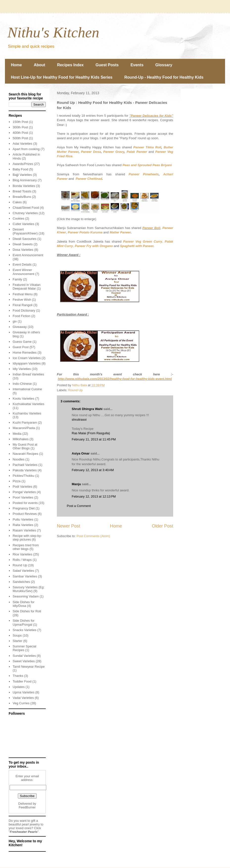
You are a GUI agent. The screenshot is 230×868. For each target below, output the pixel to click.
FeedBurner (27, 807)
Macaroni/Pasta (24, 428)
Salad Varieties (23, 571)
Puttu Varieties (23, 519)
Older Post (162, 526)
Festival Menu (23, 294)
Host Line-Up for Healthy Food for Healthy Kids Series (62, 77)
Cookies (18, 218)
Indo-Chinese (22, 384)
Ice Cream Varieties (27, 358)
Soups (17, 635)
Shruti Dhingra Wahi (87, 409)
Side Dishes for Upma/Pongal (23, 623)
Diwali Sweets (23, 244)
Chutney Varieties (25, 213)
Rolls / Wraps (22, 560)
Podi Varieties (22, 487)
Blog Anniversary (25, 180)
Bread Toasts (22, 191)
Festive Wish (22, 300)
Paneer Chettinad (89, 179)
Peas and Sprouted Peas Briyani (147, 165)
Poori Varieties (23, 497)
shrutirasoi (79, 420)
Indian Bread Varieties (28, 374)
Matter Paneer (120, 232)
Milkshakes (21, 439)
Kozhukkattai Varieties (28, 404)
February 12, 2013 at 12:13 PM (94, 496)
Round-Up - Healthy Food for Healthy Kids (164, 77)
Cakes (17, 202)
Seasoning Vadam (26, 596)
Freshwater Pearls (24, 832)
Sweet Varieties (24, 661)
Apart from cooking (26, 149)
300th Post (20, 127)
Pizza (17, 481)
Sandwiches (21, 582)
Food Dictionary (24, 310)
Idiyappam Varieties (27, 363)
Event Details (22, 264)
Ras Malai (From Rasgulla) (91, 433)
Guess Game (22, 342)
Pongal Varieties (24, 492)
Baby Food (20, 169)
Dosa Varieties (23, 250)
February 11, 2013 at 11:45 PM (94, 439)
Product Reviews (25, 514)
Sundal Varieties (24, 656)
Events (137, 65)
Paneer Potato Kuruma (85, 232)
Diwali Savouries (24, 239)
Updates (19, 687)
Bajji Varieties (22, 175)
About (39, 65)
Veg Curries (21, 703)
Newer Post (69, 526)
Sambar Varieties (25, 576)
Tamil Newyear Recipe (29, 667)
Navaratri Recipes (25, 454)
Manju (76, 484)
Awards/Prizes (23, 164)
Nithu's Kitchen (53, 32)
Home (16, 65)
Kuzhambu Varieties (27, 413)
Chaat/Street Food (26, 208)
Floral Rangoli (23, 305)
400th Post (20, 133)
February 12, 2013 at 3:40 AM (93, 470)
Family (17, 279)
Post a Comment (79, 506)
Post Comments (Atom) (93, 536)
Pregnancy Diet (24, 508)
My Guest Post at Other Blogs (25, 446)
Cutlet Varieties (23, 224)
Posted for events (25, 503)
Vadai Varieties (23, 698)
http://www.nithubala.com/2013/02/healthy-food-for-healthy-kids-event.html (115, 379)
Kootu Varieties (23, 399)
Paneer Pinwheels (144, 174)
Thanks (18, 676)
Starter (17, 641)
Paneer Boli (151, 228)
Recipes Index (70, 65)
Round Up (76, 390)
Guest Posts (107, 65)
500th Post (20, 138)
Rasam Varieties (24, 530)
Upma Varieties (23, 692)
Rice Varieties (22, 554)
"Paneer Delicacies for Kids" (151, 116)
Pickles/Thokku (23, 476)
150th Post (20, 122)
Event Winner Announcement (23, 272)
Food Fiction (22, 316)
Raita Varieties (23, 525)
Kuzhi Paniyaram (25, 423)
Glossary (164, 65)
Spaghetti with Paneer (137, 246)
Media (17, 434)
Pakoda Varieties (25, 470)
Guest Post (21, 347)
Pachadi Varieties (25, 465)
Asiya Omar (81, 453)
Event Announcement (28, 255)
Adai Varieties (22, 144)
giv (15, 321)
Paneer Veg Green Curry (143, 241)
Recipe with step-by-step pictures (27, 538)
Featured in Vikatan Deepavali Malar (27, 287)
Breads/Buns (22, 197)
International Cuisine (27, 389)
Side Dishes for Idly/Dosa (23, 604)
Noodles (19, 459)
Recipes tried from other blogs (26, 547)
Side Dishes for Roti (27, 611)
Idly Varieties (22, 369)
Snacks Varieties (24, 630)
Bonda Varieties (24, 186)
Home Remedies (25, 353)
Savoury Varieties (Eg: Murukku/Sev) (28, 589)
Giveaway (20, 327)
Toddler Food (22, 681)
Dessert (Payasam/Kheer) (25, 231)
